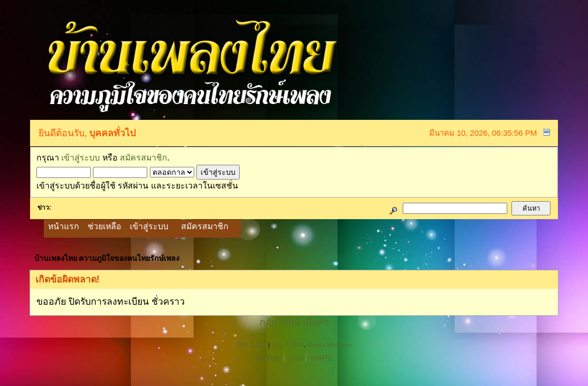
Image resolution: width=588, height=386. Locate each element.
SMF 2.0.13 (252, 345)
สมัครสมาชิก (144, 158)
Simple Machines (329, 345)
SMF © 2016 (288, 345)
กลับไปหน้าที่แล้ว (294, 322)
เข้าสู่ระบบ (80, 158)
